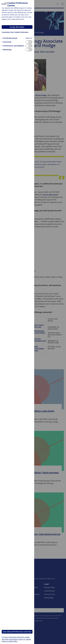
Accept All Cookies (17, 27)
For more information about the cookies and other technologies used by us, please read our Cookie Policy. (16, 639)
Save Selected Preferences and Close (17, 632)
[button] (9, 38)
